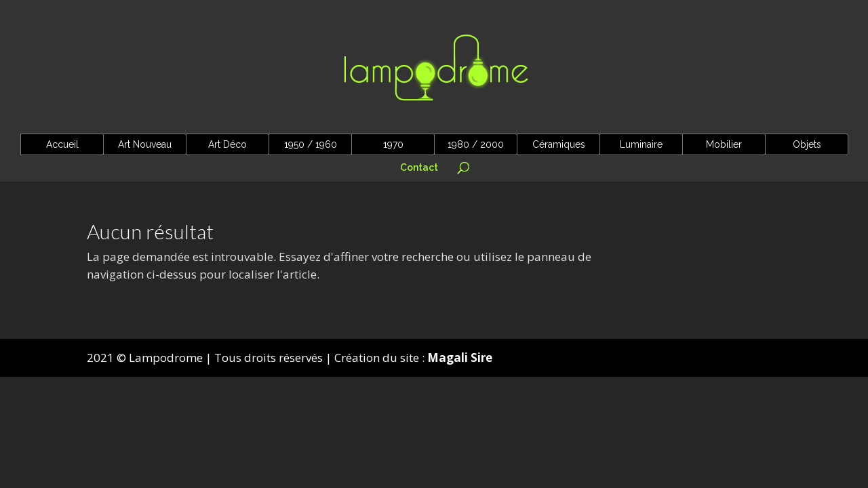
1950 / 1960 (311, 144)
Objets (807, 144)
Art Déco (228, 144)
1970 (393, 144)
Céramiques (559, 144)
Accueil (62, 144)
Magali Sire (460, 358)
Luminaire (641, 144)
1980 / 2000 (476, 144)
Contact (419, 168)
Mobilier (724, 144)
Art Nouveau (145, 144)
